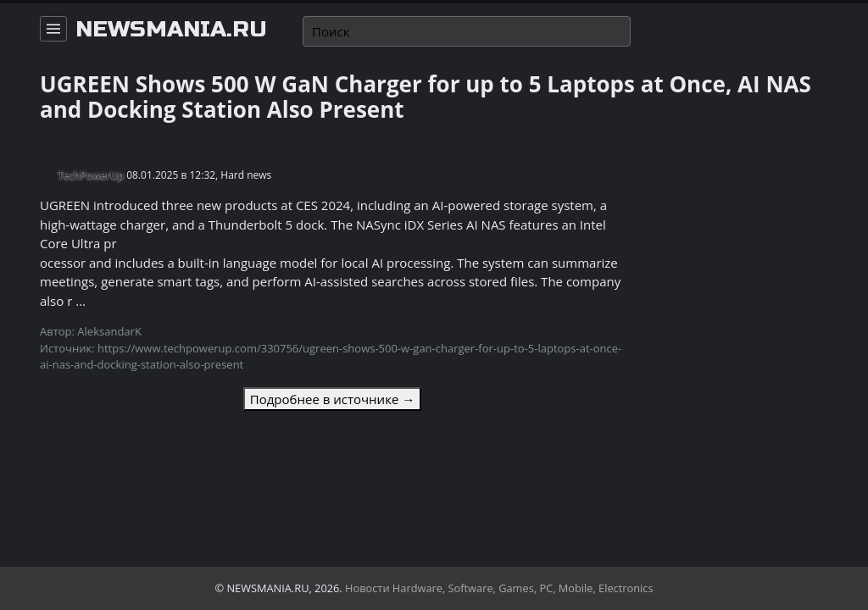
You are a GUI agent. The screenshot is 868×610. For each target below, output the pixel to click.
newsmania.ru (171, 30)
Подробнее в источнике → (332, 399)
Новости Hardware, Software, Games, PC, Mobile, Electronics (499, 588)
